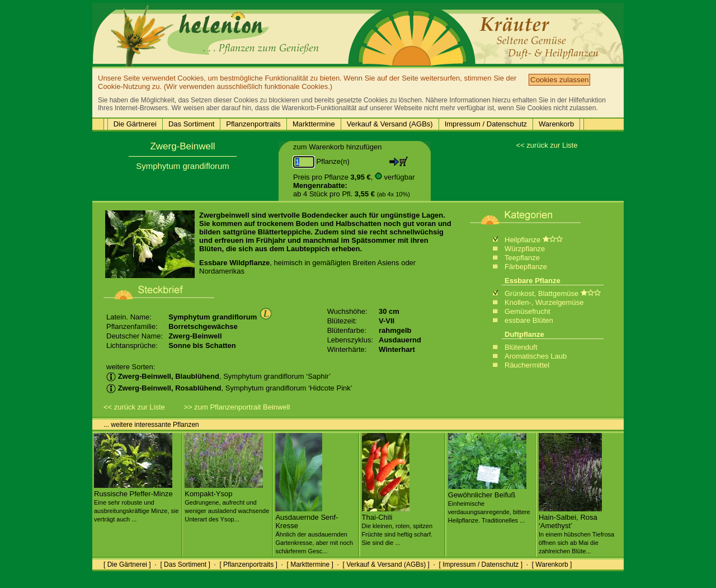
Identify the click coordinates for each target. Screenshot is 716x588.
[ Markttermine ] (310, 565)
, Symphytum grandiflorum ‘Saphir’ (218, 376)
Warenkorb (556, 124)
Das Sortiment (191, 124)
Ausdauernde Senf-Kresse (314, 530)
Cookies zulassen (559, 80)
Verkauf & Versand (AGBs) (390, 124)
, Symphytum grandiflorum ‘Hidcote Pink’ (229, 388)
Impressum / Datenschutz (486, 124)
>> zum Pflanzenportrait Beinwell (237, 407)
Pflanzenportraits (253, 124)
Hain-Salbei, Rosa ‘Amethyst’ (576, 530)
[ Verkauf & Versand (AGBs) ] (386, 565)
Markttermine (314, 124)
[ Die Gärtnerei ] (127, 565)
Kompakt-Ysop (227, 502)
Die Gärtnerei (135, 124)
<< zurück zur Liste (547, 145)
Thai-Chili (397, 525)
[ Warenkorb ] (552, 565)
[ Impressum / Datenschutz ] (481, 565)
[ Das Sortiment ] (185, 565)
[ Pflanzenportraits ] (248, 565)
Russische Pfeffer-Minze (136, 502)
